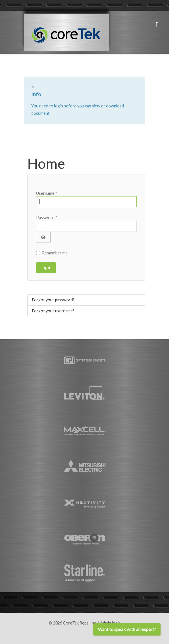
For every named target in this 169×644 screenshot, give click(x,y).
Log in (46, 268)
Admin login (110, 623)
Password (47, 218)
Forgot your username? (53, 311)
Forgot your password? (53, 300)
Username (47, 193)
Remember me (55, 253)
